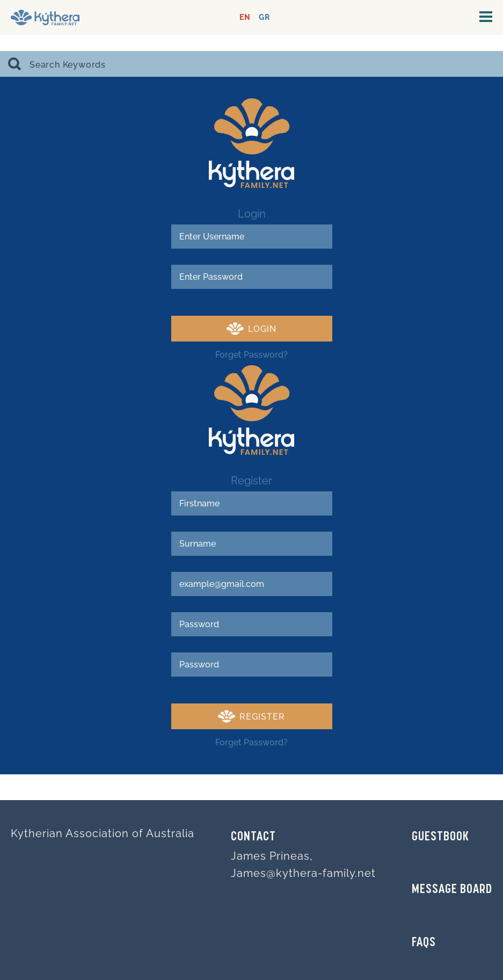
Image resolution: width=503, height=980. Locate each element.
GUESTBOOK (440, 837)
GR (264, 17)
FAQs (424, 943)
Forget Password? (251, 355)
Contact (253, 837)
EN (245, 17)
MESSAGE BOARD (452, 890)
